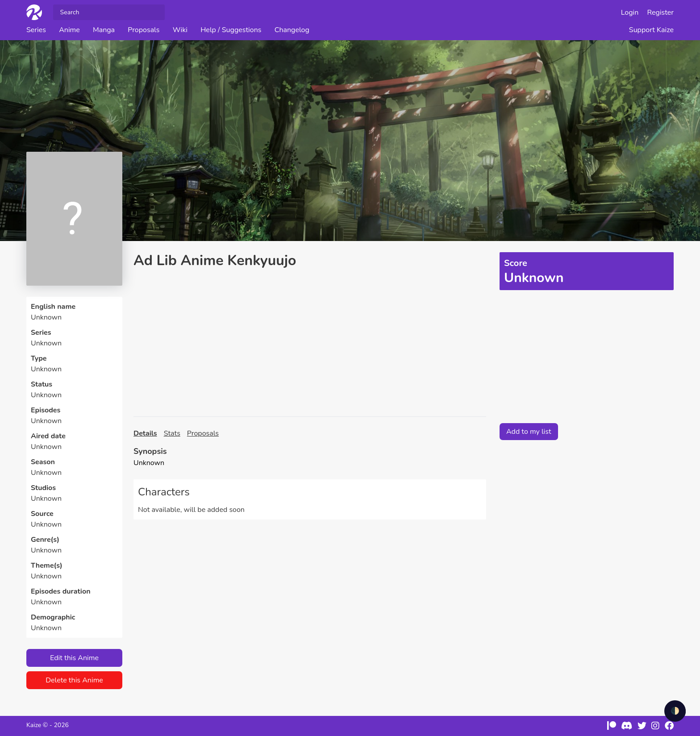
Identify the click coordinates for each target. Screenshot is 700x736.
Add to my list (529, 432)
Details (145, 433)
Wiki (180, 30)
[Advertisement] (310, 343)
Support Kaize (651, 30)
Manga (104, 30)
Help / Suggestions (231, 30)
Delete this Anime (74, 680)
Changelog (292, 30)
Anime (69, 30)
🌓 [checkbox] (675, 711)
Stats (172, 433)
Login (630, 12)
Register (661, 12)
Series (36, 30)
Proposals (144, 30)
